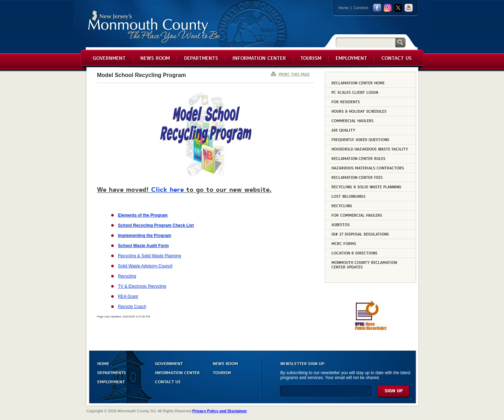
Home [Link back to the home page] (344, 8)
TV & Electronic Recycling (142, 286)
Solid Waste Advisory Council (145, 266)
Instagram (388, 8)
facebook (377, 8)
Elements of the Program (143, 215)
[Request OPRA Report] (370, 329)
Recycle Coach (132, 307)
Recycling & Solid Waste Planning (149, 256)
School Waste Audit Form (143, 246)
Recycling (127, 276)
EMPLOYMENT (111, 381)
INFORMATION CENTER (177, 372)
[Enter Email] (326, 394)
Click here (167, 189)
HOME (103, 363)
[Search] (365, 42)
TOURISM (222, 372)
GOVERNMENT (169, 363)
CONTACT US (168, 381)
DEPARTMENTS (112, 372)
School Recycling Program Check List (156, 225)
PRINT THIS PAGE (294, 74)
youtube (409, 8)
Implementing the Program (145, 236)
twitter (398, 8)
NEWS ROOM (225, 363)
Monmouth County (155, 27)
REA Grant (128, 296)
